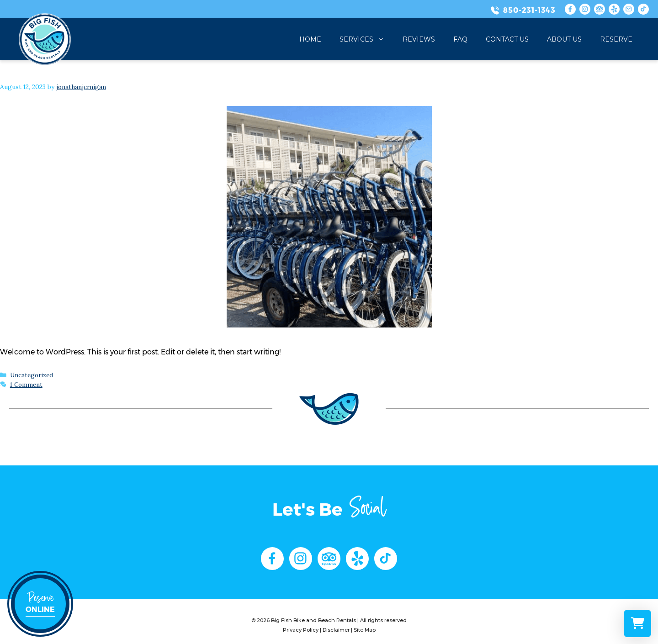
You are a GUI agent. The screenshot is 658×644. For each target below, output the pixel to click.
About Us (564, 39)
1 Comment (26, 385)
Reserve (616, 39)
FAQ (460, 39)
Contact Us (507, 39)
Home (310, 39)
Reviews (419, 39)
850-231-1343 (529, 10)
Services (366, 39)
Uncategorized (32, 375)
